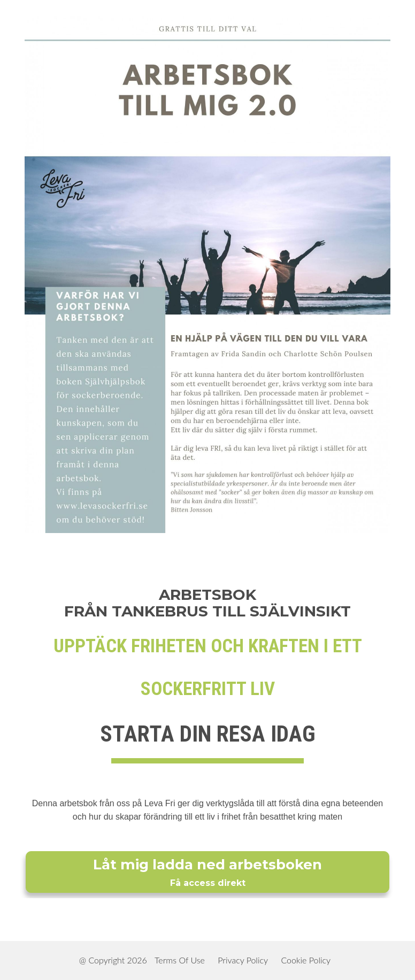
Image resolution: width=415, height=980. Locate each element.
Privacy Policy (243, 960)
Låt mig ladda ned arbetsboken (207, 873)
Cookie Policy (306, 960)
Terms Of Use (180, 960)
